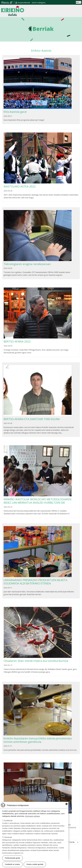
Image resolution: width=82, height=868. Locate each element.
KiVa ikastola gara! (15, 112)
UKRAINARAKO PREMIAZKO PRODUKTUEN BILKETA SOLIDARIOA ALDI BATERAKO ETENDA (35, 582)
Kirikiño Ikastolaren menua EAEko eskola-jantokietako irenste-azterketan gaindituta (38, 740)
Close (67, 808)
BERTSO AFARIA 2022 (17, 341)
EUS (78, 2)
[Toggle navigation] (79, 11)
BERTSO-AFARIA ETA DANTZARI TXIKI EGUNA (32, 419)
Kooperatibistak (24, 3)
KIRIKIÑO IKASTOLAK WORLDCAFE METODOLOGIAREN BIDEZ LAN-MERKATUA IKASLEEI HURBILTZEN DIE (38, 501)
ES (80, 2)
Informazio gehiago (33, 820)
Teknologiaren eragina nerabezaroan (27, 264)
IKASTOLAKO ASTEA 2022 (20, 186)
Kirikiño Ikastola (13, 8)
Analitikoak (8, 825)
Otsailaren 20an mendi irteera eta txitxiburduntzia (36, 661)
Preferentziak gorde (13, 862)
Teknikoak (8, 841)
